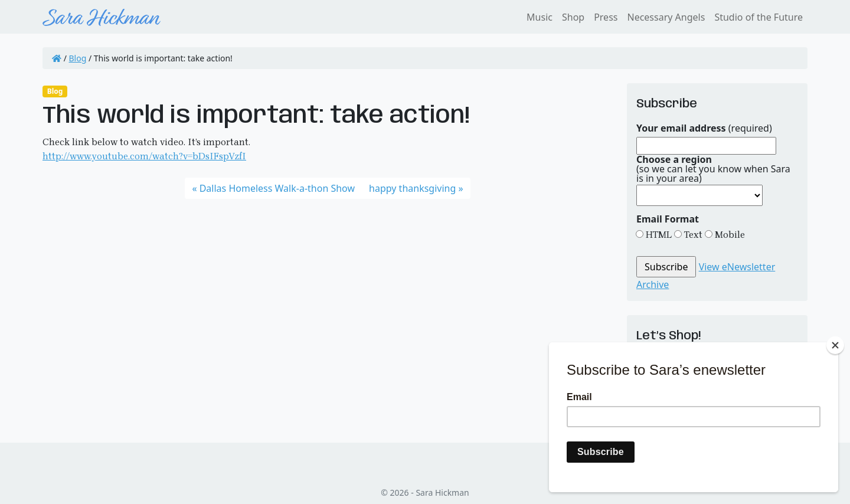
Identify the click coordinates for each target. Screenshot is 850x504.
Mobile (729, 235)
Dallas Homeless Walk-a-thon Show (277, 188)
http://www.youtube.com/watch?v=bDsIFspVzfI (144, 156)
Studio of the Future (759, 17)
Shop (573, 17)
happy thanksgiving (412, 188)
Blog (78, 58)
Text (692, 235)
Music (540, 17)
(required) (704, 128)
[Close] (835, 345)
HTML (658, 235)
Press (606, 17)
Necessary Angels (666, 17)
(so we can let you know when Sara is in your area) (713, 169)
